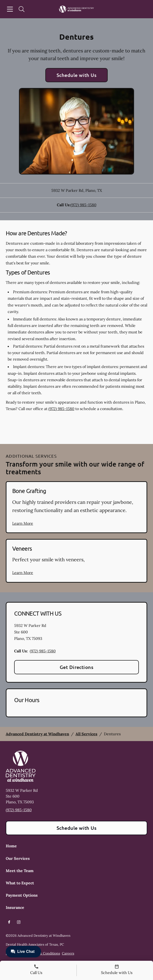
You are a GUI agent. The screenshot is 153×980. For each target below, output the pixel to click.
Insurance (15, 907)
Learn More (23, 523)
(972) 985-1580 (83, 205)
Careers (68, 953)
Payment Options (22, 895)
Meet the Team (20, 871)
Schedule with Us (77, 75)
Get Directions (77, 667)
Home (11, 846)
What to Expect (20, 883)
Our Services (18, 858)
